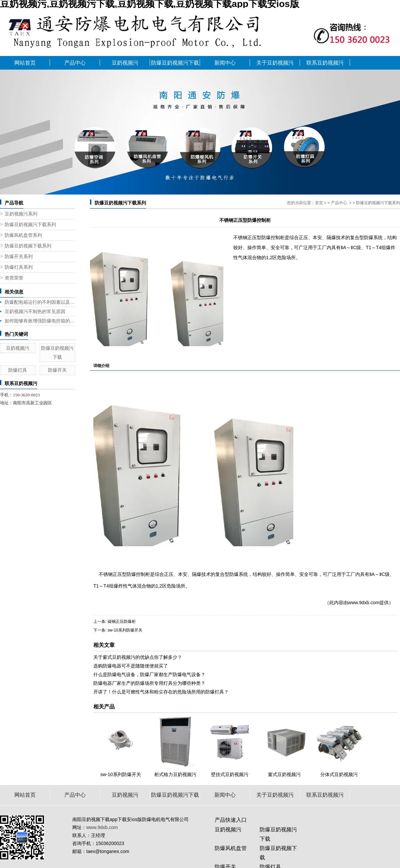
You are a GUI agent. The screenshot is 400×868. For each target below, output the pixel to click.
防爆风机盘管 (231, 848)
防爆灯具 (18, 370)
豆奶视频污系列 (21, 214)
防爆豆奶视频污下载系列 (30, 225)
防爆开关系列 (19, 257)
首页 (319, 203)
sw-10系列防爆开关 (125, 630)
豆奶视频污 (125, 63)
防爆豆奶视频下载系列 (28, 246)
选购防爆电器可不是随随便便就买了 (131, 666)
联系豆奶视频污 (325, 63)
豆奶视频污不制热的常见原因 (35, 311)
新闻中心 (225, 63)
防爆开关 (57, 370)
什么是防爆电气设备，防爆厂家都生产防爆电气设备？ (149, 674)
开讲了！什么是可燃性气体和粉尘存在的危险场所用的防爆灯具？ (161, 692)
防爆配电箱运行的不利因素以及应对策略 (40, 302)
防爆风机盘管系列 (23, 235)
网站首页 (25, 63)
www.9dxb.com (364, 603)
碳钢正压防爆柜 (122, 622)
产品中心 (75, 63)
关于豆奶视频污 (275, 63)
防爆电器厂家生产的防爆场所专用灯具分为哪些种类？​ (149, 683)
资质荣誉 (14, 278)
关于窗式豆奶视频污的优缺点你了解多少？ (138, 657)
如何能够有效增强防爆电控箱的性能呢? (40, 321)
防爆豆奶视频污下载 (175, 63)
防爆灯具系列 (19, 267)
